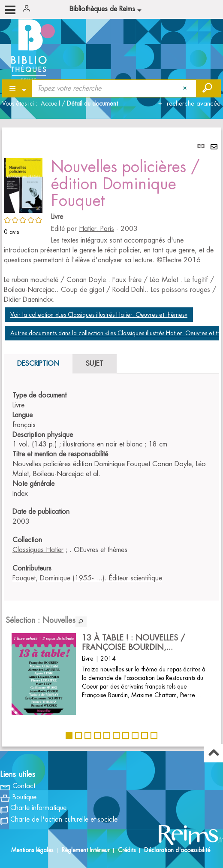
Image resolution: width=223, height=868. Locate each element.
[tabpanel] (111, 437)
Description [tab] (38, 364)
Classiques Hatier (38, 550)
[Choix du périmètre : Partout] (17, 88)
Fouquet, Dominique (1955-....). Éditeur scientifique (87, 578)
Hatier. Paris (96, 229)
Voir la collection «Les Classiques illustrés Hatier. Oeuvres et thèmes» (99, 315)
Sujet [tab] (95, 364)
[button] (23, 184)
